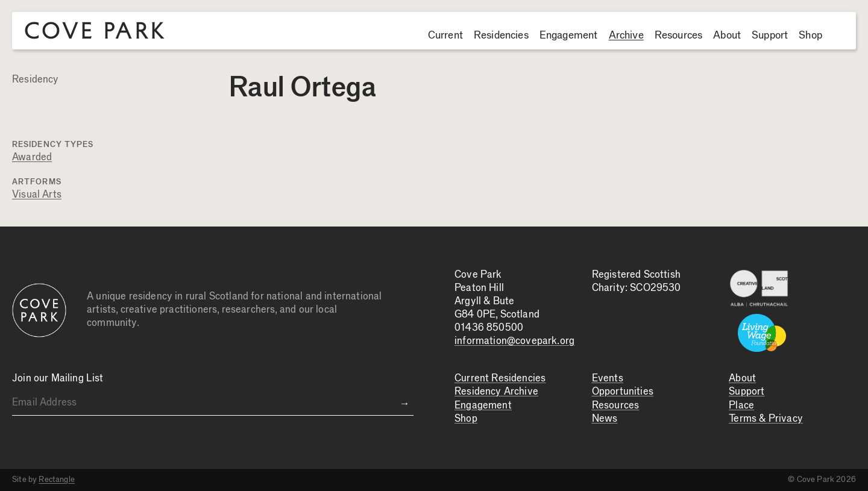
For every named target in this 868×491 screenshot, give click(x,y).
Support (770, 36)
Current (445, 36)
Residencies (501, 36)
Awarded (32, 158)
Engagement (569, 36)
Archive (626, 36)
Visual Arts (37, 195)
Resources (679, 36)
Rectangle (57, 480)
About (727, 36)
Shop (810, 36)
